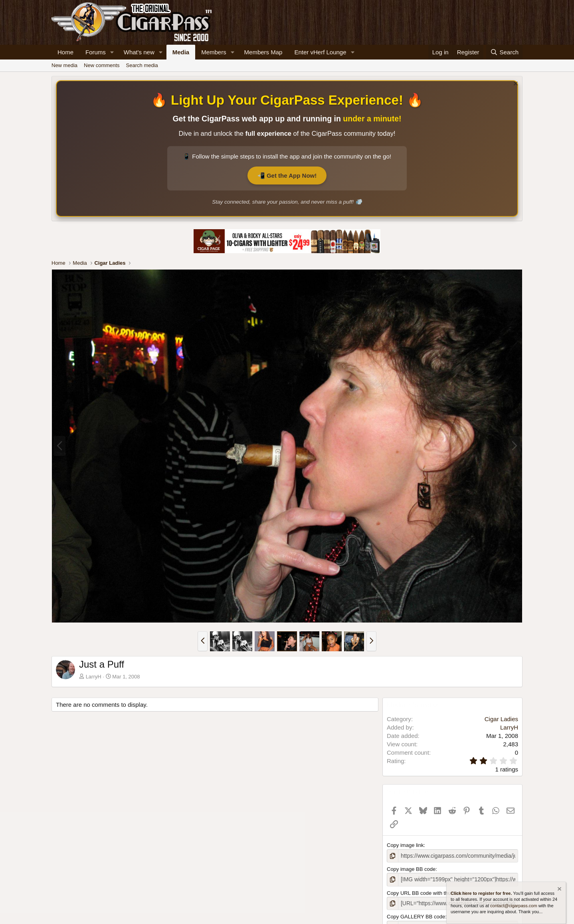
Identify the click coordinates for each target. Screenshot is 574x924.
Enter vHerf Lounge (320, 52)
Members (214, 52)
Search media (142, 65)
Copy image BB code (411, 869)
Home (65, 52)
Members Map (263, 52)
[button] (112, 52)
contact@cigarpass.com (514, 906)
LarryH (94, 677)
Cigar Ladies (501, 719)
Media (181, 52)
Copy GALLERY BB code (416, 915)
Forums (96, 52)
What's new (139, 52)
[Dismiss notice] (515, 84)
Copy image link (405, 845)
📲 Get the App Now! (287, 175)
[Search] (504, 52)
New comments (102, 65)
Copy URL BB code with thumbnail (427, 892)
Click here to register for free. (481, 893)
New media (64, 65)
